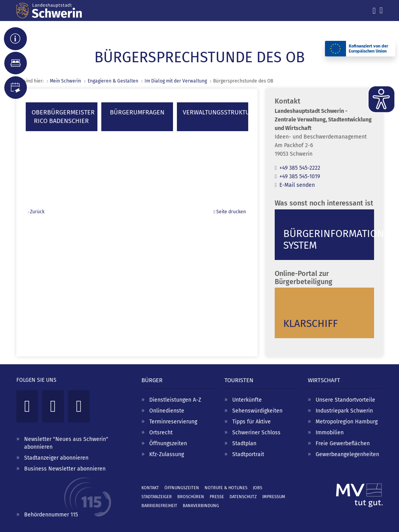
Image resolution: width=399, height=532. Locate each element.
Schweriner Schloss (256, 433)
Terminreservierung (173, 422)
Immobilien (330, 433)
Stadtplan (244, 443)
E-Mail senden (297, 185)
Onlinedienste (167, 411)
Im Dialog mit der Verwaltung (176, 81)
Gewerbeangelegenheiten (347, 454)
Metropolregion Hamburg (347, 422)
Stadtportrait (248, 454)
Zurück (37, 212)
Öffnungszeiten (168, 443)
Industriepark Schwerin (344, 411)
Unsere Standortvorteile (345, 400)
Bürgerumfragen (137, 112)
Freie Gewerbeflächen (343, 443)
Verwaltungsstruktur (217, 112)
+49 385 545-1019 (300, 176)
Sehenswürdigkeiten (257, 411)
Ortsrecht (161, 433)
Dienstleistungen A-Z (175, 400)
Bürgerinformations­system (329, 240)
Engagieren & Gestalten (113, 81)
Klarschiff (311, 324)
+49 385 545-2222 (300, 168)
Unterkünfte (247, 400)
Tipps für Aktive (252, 422)
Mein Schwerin (65, 81)
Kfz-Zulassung (167, 454)
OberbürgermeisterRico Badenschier (63, 117)
